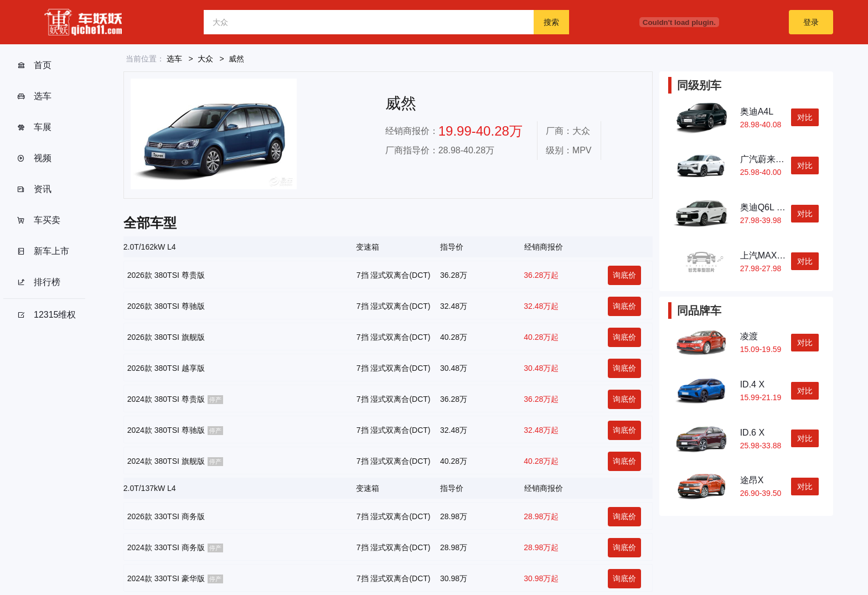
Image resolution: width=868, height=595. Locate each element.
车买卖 (38, 220)
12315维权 (46, 315)
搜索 (551, 22)
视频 (34, 158)
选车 (34, 96)
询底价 (624, 275)
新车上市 (43, 251)
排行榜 (38, 282)
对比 (805, 117)
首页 (34, 65)
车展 (34, 127)
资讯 (34, 189)
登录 (811, 22)
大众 (205, 59)
